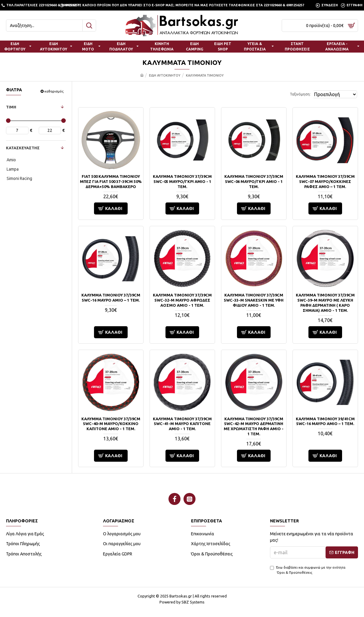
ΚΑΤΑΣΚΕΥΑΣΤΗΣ (23, 148)
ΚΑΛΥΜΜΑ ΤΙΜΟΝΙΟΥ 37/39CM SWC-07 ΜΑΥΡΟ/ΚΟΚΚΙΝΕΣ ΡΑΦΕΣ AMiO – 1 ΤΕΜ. (325, 181)
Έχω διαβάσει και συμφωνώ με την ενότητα (308, 570)
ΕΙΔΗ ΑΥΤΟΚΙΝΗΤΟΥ (165, 75)
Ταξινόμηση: (292, 94)
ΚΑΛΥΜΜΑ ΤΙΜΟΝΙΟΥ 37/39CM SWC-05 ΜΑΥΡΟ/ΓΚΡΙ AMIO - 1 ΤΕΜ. (182, 181)
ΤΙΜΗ (11, 107)
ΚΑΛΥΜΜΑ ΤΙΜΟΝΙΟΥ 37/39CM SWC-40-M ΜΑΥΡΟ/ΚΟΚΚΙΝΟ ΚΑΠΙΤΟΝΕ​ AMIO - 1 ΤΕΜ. (111, 424)
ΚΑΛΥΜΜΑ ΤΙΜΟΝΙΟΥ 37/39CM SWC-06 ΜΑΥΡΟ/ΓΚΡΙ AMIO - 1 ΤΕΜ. (254, 181)
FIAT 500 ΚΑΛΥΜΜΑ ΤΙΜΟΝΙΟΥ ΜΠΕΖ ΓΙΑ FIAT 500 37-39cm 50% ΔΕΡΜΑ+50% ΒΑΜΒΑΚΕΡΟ (111, 181)
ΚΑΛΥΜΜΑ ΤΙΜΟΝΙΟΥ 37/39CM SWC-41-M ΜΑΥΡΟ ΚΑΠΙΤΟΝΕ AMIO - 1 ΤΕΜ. (182, 424)
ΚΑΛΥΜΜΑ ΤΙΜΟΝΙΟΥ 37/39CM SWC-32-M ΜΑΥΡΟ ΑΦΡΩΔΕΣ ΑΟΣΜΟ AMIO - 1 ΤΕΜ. (182, 300)
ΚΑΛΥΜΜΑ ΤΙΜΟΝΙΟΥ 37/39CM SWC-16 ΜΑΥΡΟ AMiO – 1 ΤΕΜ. (111, 298)
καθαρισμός (54, 91)
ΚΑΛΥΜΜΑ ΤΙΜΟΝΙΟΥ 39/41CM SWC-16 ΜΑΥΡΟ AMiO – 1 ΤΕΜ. (325, 421)
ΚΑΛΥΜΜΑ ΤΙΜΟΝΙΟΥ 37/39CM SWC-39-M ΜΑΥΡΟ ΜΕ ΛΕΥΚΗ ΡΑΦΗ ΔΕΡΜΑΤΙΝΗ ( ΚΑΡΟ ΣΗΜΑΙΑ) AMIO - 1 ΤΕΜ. (325, 303)
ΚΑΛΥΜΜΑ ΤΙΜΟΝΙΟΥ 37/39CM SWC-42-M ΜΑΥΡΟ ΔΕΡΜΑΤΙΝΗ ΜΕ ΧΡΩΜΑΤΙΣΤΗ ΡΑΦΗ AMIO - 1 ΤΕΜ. (254, 426)
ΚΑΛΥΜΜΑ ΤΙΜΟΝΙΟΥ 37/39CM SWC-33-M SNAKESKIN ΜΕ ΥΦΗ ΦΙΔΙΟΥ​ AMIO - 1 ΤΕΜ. (254, 300)
